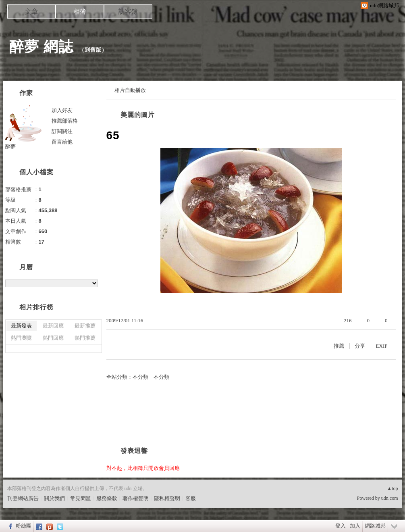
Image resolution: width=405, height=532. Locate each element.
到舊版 (93, 50)
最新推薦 (85, 326)
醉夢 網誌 (41, 47)
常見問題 (81, 498)
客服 (191, 498)
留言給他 (62, 142)
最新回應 (53, 326)
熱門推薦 (85, 338)
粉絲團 (24, 526)
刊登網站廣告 (23, 498)
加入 (355, 526)
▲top (392, 488)
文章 (31, 11)
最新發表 (21, 326)
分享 (360, 346)
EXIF (382, 346)
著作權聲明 (136, 498)
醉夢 (10, 147)
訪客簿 (128, 11)
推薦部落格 (65, 121)
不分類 (140, 377)
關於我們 (54, 498)
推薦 (339, 346)
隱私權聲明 (167, 498)
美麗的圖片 (138, 115)
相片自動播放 (130, 90)
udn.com (390, 498)
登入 (341, 526)
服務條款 (107, 498)
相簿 (80, 11)
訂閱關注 (62, 131)
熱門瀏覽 (21, 338)
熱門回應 (53, 338)
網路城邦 (375, 526)
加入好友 (62, 110)
